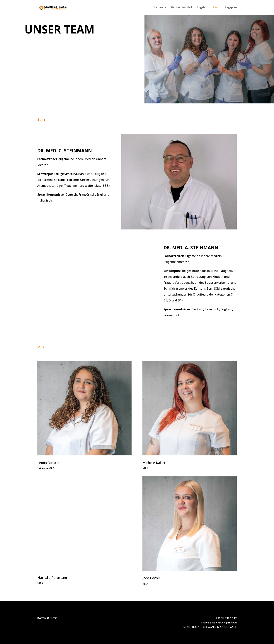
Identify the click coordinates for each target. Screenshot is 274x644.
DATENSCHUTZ (47, 618)
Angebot (202, 8)
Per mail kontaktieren (175, 98)
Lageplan (231, 8)
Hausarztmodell (182, 8)
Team (216, 8)
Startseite (160, 8)
